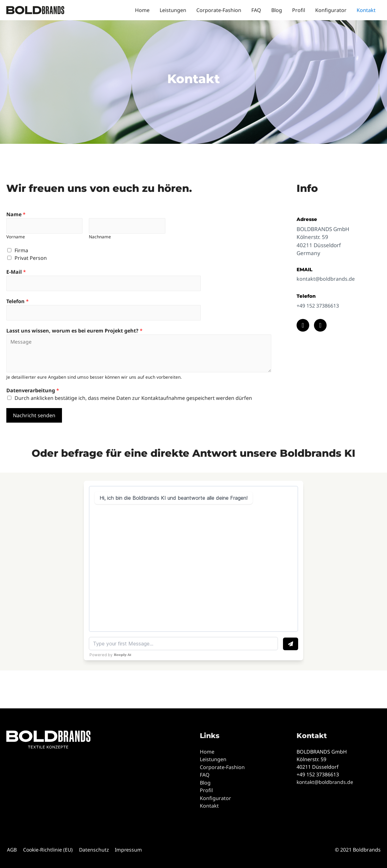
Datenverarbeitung (33, 391)
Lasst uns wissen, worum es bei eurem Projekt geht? (74, 332)
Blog (277, 10)
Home (142, 10)
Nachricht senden (34, 416)
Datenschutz (95, 849)
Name (16, 214)
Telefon (18, 302)
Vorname (16, 237)
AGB (11, 849)
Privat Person (31, 258)
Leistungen (173, 10)
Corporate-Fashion (219, 10)
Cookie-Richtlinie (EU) (48, 849)
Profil (299, 10)
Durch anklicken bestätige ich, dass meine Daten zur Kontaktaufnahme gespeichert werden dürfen (133, 399)
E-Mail (16, 272)
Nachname (100, 237)
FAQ (256, 10)
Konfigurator (331, 10)
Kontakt (366, 10)
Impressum (130, 849)
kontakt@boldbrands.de (326, 783)
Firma (21, 251)
